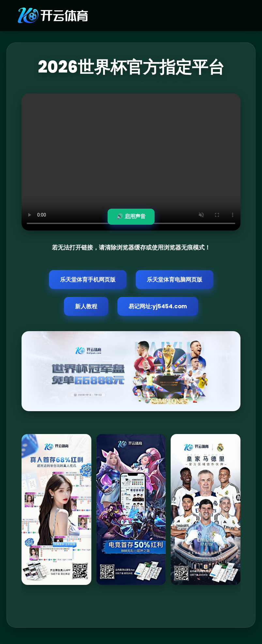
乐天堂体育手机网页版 (88, 280)
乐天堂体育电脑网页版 (175, 280)
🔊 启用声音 (131, 216)
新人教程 (86, 306)
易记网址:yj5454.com (158, 306)
